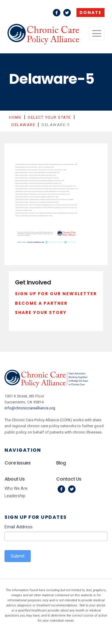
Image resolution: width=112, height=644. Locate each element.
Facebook (57, 13)
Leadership (15, 496)
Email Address (19, 527)
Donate (90, 13)
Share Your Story (41, 312)
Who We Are (16, 488)
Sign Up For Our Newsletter (56, 294)
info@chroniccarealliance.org (30, 408)
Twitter (67, 13)
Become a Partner (41, 303)
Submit (18, 556)
